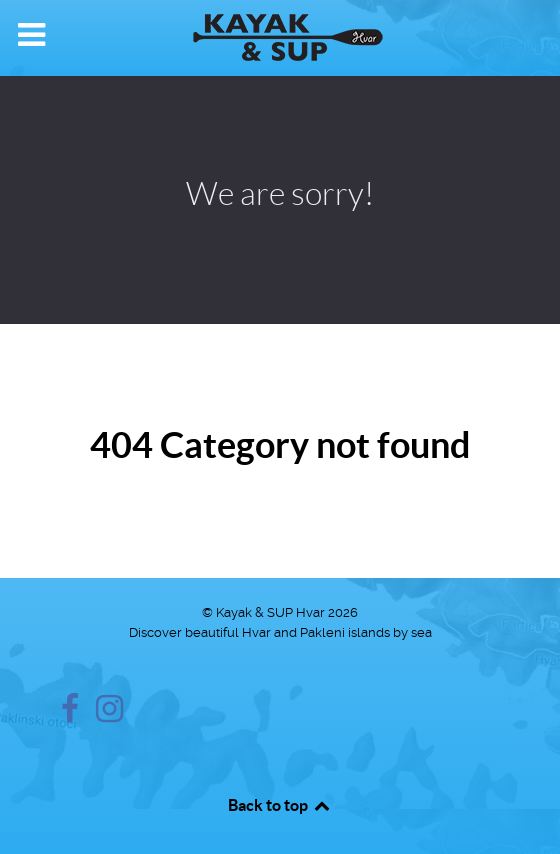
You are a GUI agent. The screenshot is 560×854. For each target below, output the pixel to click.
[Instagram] (110, 714)
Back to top (280, 805)
